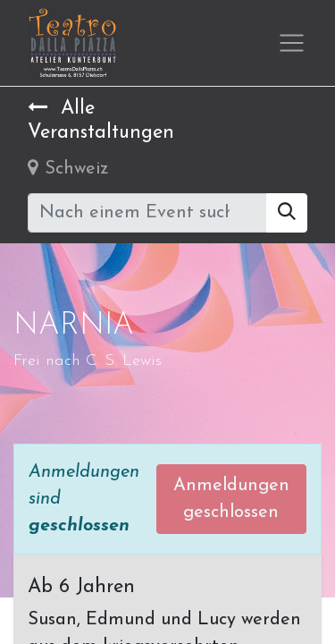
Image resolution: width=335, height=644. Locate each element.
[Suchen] (287, 213)
